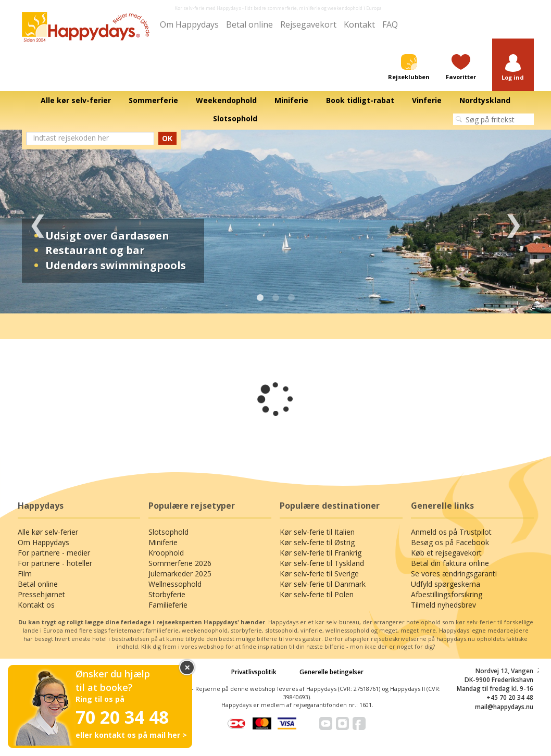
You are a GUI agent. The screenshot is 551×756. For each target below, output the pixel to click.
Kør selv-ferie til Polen (317, 594)
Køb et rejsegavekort (446, 553)
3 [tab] (291, 298)
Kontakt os (36, 605)
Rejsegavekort (308, 24)
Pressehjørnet (41, 594)
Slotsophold (168, 532)
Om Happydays (189, 24)
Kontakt (359, 24)
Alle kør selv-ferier (48, 532)
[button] (513, 68)
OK (167, 138)
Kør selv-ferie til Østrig (317, 542)
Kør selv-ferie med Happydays (208, 8)
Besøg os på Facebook (450, 542)
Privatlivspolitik (254, 672)
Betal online (249, 24)
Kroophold (166, 553)
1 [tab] (260, 298)
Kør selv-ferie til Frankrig (321, 553)
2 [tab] (275, 298)
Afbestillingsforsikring (447, 594)
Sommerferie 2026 (180, 563)
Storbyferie (167, 594)
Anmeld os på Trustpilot (451, 532)
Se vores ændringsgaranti (454, 574)
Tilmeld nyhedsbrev (443, 605)
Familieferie (168, 605)
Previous (38, 222)
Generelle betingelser (331, 672)
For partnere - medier (54, 553)
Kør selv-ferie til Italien (317, 532)
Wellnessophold (175, 584)
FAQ (390, 24)
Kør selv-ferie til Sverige (319, 574)
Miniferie (163, 542)
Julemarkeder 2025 (180, 574)
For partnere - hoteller (55, 563)
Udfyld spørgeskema (446, 584)
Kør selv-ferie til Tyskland (322, 563)
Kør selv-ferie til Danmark (323, 584)
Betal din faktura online (450, 563)
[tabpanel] (275, 222)
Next (513, 222)
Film (25, 574)
